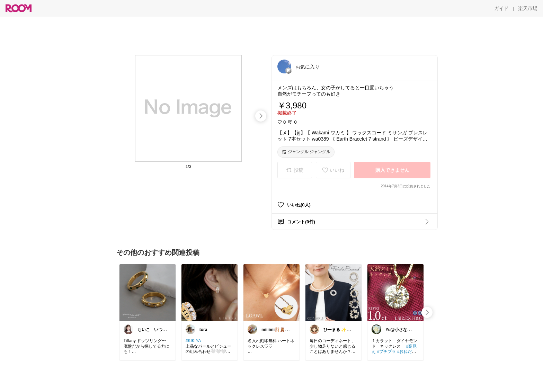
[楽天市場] (528, 8)
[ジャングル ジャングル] (306, 152)
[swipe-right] (261, 116)
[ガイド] (501, 8)
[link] (148, 292)
